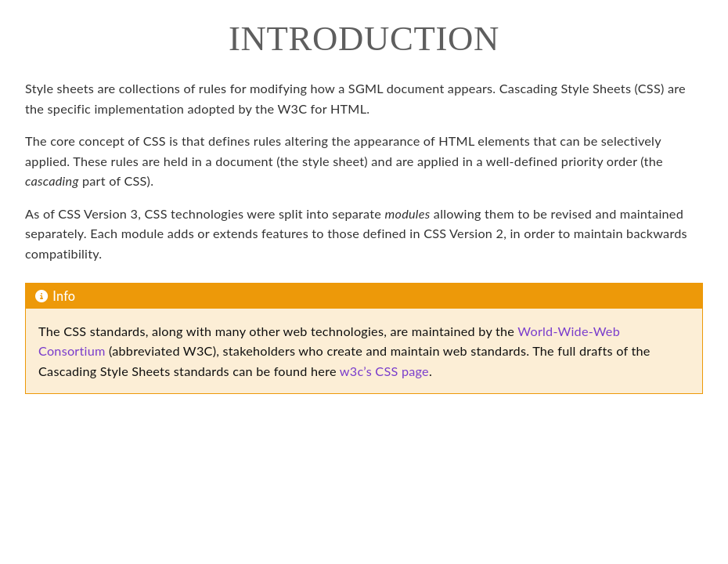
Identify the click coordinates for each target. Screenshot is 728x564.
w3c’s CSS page (384, 371)
